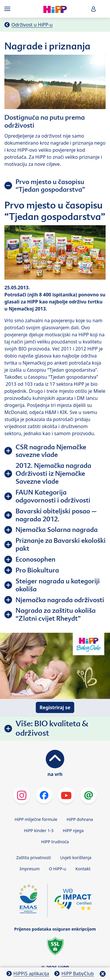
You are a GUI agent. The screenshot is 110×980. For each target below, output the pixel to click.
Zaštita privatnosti (33, 858)
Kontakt (83, 869)
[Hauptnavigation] (9, 9)
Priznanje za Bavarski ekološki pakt (61, 544)
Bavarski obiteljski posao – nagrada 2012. (56, 515)
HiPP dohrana (80, 819)
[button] (94, 9)
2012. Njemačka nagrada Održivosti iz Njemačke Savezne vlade (53, 473)
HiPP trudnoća (55, 842)
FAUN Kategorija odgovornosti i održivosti (53, 496)
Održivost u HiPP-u (32, 25)
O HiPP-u (58, 869)
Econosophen (35, 559)
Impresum (30, 869)
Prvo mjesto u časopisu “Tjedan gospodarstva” (50, 186)
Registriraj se (55, 707)
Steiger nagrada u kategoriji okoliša (58, 585)
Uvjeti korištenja (76, 858)
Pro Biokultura (37, 570)
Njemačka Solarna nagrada (57, 530)
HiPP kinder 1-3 (39, 830)
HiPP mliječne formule (36, 819)
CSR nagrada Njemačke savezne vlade (51, 451)
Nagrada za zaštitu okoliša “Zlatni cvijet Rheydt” (56, 614)
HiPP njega (73, 830)
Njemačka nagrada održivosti (60, 600)
